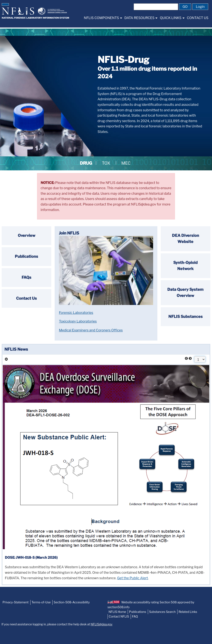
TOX (106, 163)
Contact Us (26, 298)
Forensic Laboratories (76, 313)
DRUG (86, 163)
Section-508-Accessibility (72, 602)
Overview (27, 235)
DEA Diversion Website (186, 239)
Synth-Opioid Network (185, 266)
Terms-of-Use (41, 602)
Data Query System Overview (185, 292)
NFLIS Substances (186, 316)
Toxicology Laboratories (78, 321)
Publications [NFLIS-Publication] (137, 612)
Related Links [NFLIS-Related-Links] (188, 612)
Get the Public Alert (133, 578)
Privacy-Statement (16, 602)
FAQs (26, 277)
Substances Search (162, 612)
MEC (126, 163)
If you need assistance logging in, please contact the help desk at (57, 624)
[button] (5, 4)
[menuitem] (103, 18)
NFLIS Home (117, 612)
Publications (26, 256)
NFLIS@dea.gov (102, 624)
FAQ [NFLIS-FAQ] (135, 616)
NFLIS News (16, 349)
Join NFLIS (69, 233)
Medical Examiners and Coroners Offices (91, 330)
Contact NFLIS (119, 616)
